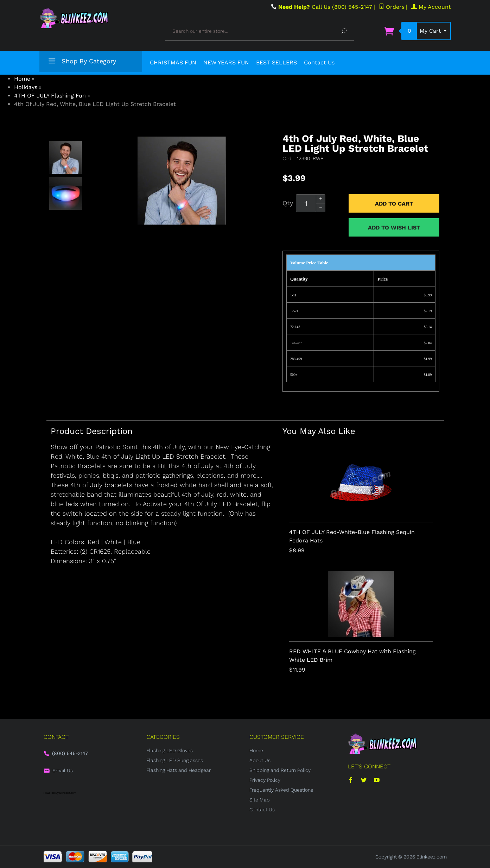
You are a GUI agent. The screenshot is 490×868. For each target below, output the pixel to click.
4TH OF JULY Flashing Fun (50, 96)
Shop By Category (81, 62)
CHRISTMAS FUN (173, 62)
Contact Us (319, 62)
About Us (260, 760)
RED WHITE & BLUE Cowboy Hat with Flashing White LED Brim (352, 656)
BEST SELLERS (276, 62)
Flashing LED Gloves (170, 750)
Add (394, 204)
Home (22, 79)
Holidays (26, 87)
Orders (392, 7)
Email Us (63, 770)
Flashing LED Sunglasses (175, 760)
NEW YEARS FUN (226, 62)
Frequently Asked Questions (281, 790)
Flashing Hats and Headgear (179, 770)
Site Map (260, 800)
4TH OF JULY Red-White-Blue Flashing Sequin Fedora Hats (352, 536)
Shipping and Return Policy (280, 770)
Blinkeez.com (432, 857)
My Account (431, 7)
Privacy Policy (265, 780)
